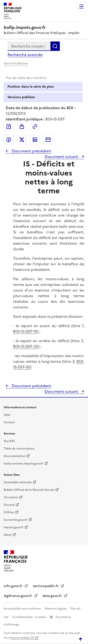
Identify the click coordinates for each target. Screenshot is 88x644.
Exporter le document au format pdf (9, 127)
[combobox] (29, 46)
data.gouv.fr (53, 596)
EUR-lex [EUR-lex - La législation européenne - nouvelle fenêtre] (9, 512)
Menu (81, 7)
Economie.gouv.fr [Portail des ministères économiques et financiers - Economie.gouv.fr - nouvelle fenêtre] (16, 520)
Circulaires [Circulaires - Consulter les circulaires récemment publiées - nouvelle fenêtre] (11, 497)
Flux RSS (9, 441)
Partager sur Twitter (22, 140)
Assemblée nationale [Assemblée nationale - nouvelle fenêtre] (18, 482)
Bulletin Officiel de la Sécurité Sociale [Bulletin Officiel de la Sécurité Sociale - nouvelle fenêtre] (29, 490)
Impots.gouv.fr (14, 527)
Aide (7, 415)
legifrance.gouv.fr (18, 596)
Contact (9, 422)
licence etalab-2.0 (22, 638)
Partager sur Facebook (9, 140)
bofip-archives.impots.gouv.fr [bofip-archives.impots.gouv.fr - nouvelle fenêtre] (24, 464)
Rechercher (55, 46)
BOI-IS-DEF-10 (25, 331)
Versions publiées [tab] (21, 97)
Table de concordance (19, 449)
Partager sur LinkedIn (35, 140)
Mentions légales (56, 609)
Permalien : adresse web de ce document (35, 127)
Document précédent (31, 151)
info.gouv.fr (14, 586)
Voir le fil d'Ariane (16, 64)
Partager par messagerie (48, 140)
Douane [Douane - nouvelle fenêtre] (9, 505)
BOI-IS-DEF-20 (26, 346)
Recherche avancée (25, 55)
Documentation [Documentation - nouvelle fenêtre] (15, 456)
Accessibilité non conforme (23, 609)
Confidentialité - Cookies (29, 617)
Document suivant (62, 157)
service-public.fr (46, 586)
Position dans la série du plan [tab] (31, 87)
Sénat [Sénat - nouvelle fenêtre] (8, 535)
